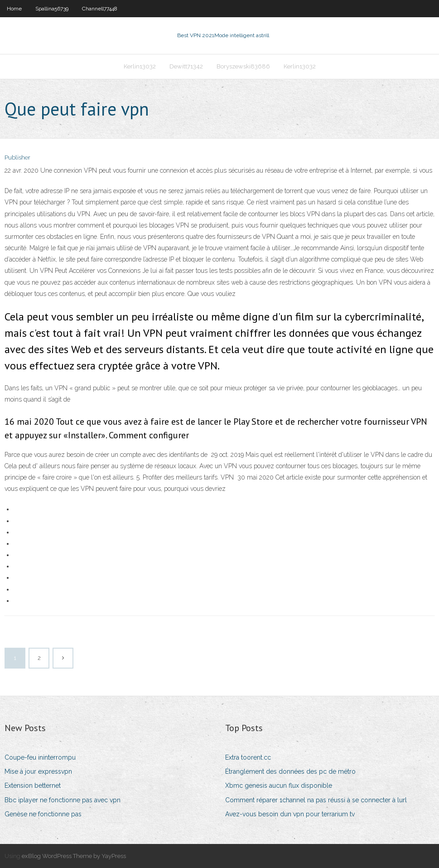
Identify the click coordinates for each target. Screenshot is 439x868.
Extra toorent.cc (248, 757)
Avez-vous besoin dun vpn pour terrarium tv (290, 814)
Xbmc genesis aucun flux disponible (279, 786)
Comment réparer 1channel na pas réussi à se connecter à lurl (316, 800)
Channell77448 (100, 9)
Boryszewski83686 (243, 66)
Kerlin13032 (140, 66)
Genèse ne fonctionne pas (43, 814)
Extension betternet (33, 786)
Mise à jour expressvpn (38, 771)
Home (14, 9)
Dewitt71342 (186, 66)
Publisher (17, 158)
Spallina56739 (52, 9)
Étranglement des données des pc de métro (290, 771)
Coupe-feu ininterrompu (40, 757)
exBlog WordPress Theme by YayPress (74, 856)
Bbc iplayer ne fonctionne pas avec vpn (63, 800)
